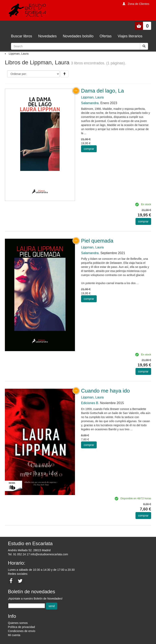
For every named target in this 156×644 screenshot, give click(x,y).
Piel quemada (97, 241)
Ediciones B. (90, 403)
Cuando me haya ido (105, 391)
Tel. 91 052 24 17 (19, 554)
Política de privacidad (21, 627)
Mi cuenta (14, 635)
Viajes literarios (130, 36)
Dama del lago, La (102, 91)
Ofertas (106, 36)
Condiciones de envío (22, 631)
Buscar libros (22, 36)
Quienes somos (18, 623)
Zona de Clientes (139, 4)
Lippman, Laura (92, 97)
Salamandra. (90, 103)
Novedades (47, 36)
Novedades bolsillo (78, 36)
